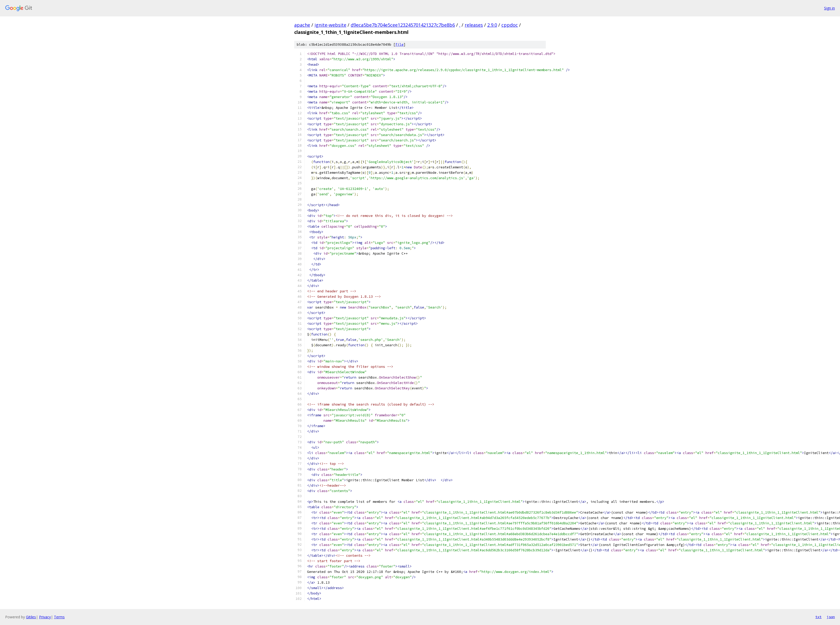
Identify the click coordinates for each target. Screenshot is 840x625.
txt (818, 617)
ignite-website (330, 25)
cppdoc (510, 25)
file (399, 45)
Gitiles (31, 617)
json (831, 617)
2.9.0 (492, 25)
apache (302, 25)
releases (474, 25)
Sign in (829, 8)
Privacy (45, 617)
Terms (59, 617)
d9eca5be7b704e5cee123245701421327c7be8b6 (403, 25)
